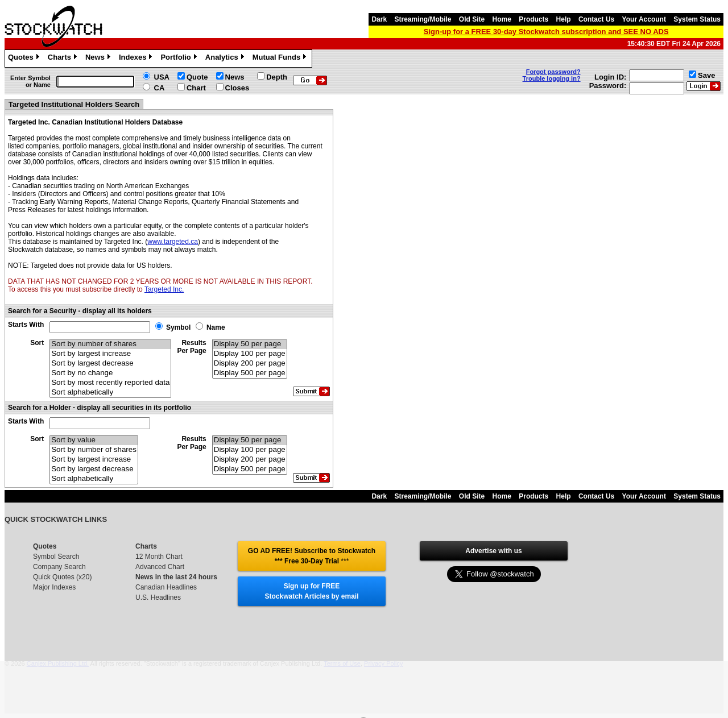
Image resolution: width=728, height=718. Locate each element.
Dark (379, 19)
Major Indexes (54, 587)
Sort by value (94, 440)
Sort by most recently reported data (110, 383)
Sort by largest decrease (110, 364)
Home (502, 19)
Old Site (472, 19)
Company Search (59, 567)
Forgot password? (553, 72)
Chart (196, 88)
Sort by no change (110, 373)
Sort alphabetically (110, 393)
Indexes (137, 59)
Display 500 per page (250, 373)
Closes (237, 88)
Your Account (644, 19)
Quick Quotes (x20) (62, 577)
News (99, 59)
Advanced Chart (160, 567)
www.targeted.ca (173, 242)
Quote (197, 77)
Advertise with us (493, 551)
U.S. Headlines (158, 597)
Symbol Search (56, 557)
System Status (697, 19)
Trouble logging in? (552, 78)
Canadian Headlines (166, 587)
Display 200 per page (250, 364)
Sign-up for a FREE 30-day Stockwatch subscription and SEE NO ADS (546, 32)
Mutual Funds (281, 59)
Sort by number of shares (110, 344)
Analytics (226, 59)
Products (533, 19)
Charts (64, 59)
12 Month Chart (159, 557)
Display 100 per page (250, 354)
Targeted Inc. (164, 289)
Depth (277, 77)
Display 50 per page (250, 344)
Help (564, 19)
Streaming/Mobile (423, 19)
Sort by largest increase (110, 354)
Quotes (25, 59)
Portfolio (180, 59)
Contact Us (596, 19)
